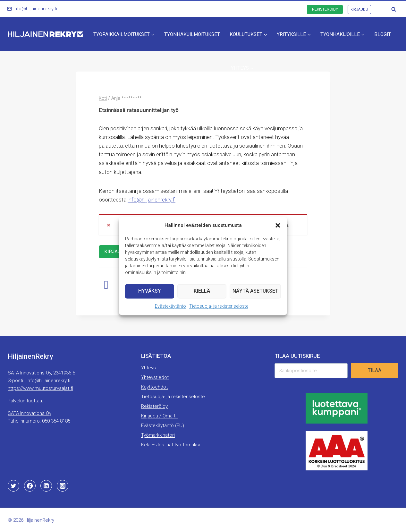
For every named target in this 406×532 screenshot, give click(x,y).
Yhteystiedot (155, 377)
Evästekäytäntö (170, 306)
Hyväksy (150, 291)
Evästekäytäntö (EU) (163, 425)
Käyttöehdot (154, 387)
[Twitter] (13, 486)
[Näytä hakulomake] (393, 9)
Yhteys (148, 368)
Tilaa (375, 370)
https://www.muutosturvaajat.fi (40, 388)
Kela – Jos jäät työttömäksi (170, 445)
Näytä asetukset (256, 291)
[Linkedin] (46, 486)
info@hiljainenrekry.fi (152, 200)
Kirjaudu (359, 9)
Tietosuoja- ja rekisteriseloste (219, 306)
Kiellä (202, 291)
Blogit (383, 34)
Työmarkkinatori (158, 435)
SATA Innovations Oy (30, 413)
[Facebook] (30, 486)
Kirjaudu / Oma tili (160, 416)
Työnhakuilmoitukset (192, 34)
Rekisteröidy (325, 9)
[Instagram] (63, 486)
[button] (278, 225)
